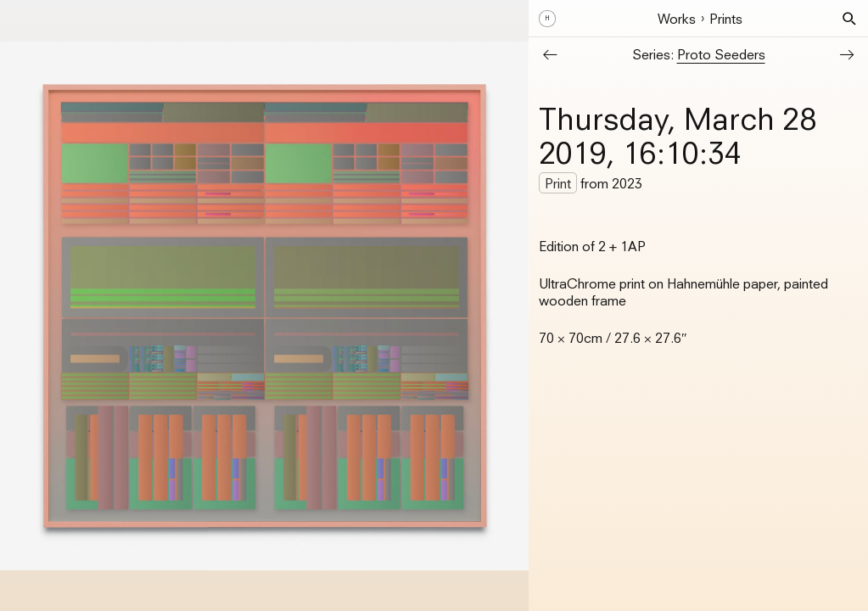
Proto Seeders (721, 54)
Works (677, 19)
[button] (849, 19)
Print (558, 183)
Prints (726, 19)
